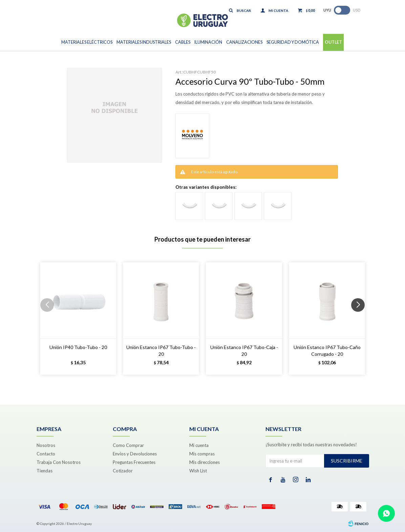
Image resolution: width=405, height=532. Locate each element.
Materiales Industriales (144, 42)
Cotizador (123, 471)
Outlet (333, 42)
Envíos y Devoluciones (135, 454)
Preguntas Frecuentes (134, 462)
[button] (360, 319)
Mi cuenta (199, 445)
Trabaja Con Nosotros (59, 462)
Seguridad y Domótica (293, 42)
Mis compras (202, 454)
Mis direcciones (205, 462)
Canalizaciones (244, 42)
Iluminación (208, 42)
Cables (183, 42)
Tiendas (45, 471)
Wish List (198, 471)
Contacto (46, 454)
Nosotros (46, 445)
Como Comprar (128, 445)
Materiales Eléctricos (87, 42)
